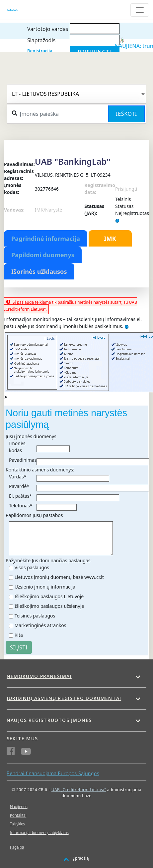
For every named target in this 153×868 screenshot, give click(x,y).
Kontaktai (18, 815)
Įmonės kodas (17, 447)
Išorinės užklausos (39, 271)
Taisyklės (17, 824)
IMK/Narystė (48, 210)
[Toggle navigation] (140, 10)
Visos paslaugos (32, 567)
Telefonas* (21, 506)
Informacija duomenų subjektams (39, 833)
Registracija (40, 51)
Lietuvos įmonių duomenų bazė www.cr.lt (59, 577)
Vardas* (18, 477)
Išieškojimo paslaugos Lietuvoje (49, 596)
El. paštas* (20, 496)
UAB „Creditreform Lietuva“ (79, 790)
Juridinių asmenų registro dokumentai (64, 698)
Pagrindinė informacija (46, 239)
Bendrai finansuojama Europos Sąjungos (53, 773)
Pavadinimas (23, 460)
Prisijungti (126, 189)
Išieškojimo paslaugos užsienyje (49, 606)
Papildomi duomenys (43, 255)
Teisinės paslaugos (35, 616)
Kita (19, 635)
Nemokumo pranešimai (39, 676)
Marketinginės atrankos (40, 625)
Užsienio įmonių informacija (45, 587)
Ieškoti (126, 114)
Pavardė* (19, 486)
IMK (110, 239)
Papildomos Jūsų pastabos (34, 515)
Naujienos (19, 807)
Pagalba (17, 847)
